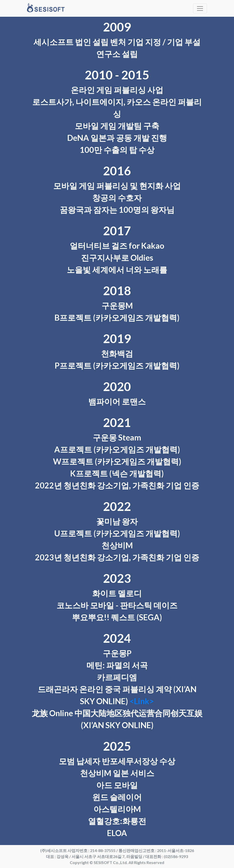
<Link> (142, 701)
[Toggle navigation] (200, 8)
